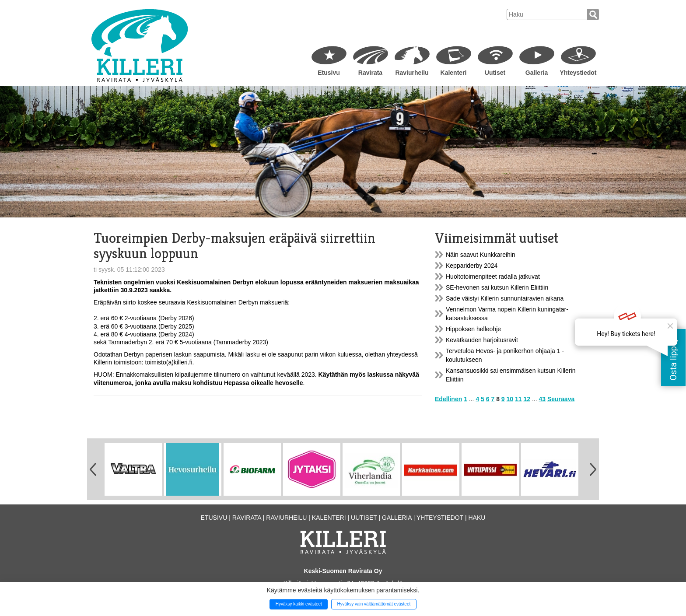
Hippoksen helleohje (473, 329)
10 (510, 399)
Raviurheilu (412, 73)
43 (542, 399)
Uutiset (495, 73)
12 (527, 399)
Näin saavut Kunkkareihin (481, 255)
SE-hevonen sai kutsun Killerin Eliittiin (497, 287)
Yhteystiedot (578, 73)
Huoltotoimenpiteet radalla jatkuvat (493, 276)
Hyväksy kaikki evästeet (299, 604)
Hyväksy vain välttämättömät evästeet (374, 604)
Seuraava (561, 399)
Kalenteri (454, 73)
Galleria (537, 73)
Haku (477, 518)
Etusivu (329, 73)
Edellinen (448, 399)
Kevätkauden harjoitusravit (482, 340)
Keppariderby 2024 (472, 266)
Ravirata (370, 73)
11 (518, 399)
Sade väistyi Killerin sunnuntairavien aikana (505, 298)
